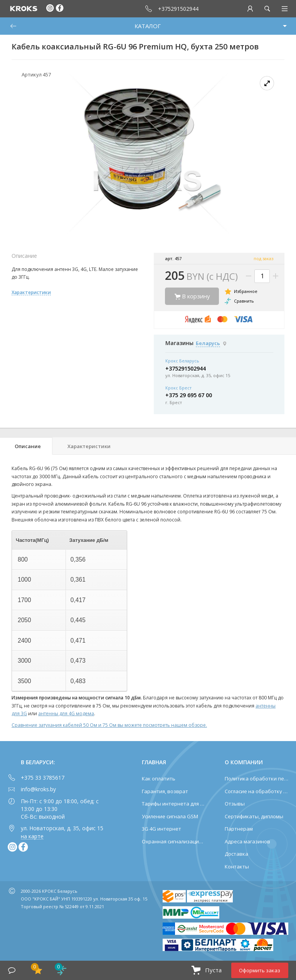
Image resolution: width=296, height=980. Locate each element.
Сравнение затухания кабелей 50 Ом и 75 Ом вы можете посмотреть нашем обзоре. (109, 725)
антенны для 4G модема (66, 713)
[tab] (26, 446)
